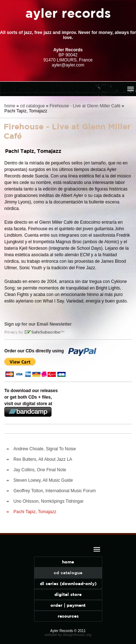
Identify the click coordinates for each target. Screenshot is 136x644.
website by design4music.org (68, 635)
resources (68, 616)
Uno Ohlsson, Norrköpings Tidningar (48, 501)
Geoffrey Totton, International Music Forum (55, 491)
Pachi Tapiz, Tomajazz (35, 512)
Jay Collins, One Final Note (40, 470)
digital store (68, 594)
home (10, 106)
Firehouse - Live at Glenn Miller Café (85, 106)
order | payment (68, 605)
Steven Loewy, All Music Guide (43, 480)
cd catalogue (32, 106)
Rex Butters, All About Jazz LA (43, 459)
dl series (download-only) (68, 583)
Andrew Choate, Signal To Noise (45, 449)
